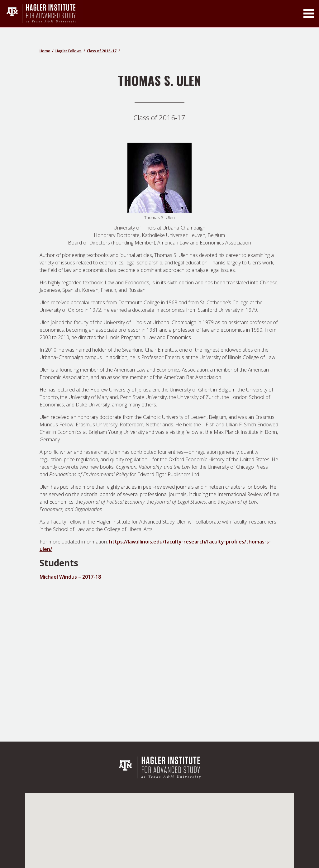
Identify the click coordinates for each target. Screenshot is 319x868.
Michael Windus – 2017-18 (70, 577)
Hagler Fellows (69, 51)
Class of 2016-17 (102, 51)
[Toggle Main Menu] (309, 14)
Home (45, 51)
